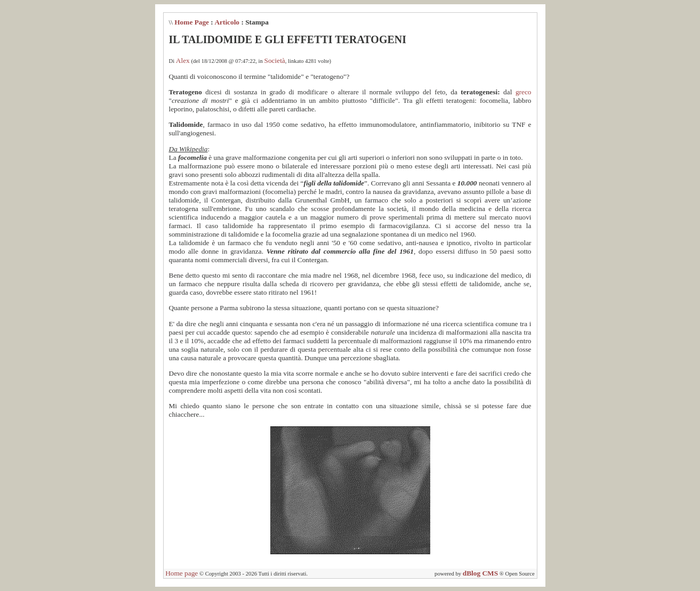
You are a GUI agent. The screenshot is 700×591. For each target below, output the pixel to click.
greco (524, 92)
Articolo (227, 22)
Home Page (192, 22)
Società (275, 60)
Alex (183, 60)
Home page (182, 573)
